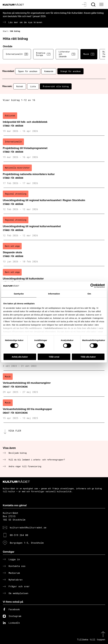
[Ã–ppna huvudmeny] (102, 4)
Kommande (49, 71)
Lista (33, 86)
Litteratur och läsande (67, 54)
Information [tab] (54, 294)
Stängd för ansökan (70, 71)
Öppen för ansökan (28, 71)
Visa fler (15, 431)
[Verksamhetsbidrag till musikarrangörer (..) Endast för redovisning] (54, 384)
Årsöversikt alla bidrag (56, 86)
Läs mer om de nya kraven (25, 22)
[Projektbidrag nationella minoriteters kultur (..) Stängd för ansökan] (54, 175)
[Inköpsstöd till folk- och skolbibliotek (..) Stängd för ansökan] (54, 123)
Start (5, 31)
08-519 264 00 (19, 535)
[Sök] (94, 4)
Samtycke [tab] (19, 294)
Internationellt (17, 54)
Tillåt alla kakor (88, 357)
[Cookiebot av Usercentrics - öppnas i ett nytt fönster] (92, 286)
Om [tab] (89, 294)
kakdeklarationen (54, 328)
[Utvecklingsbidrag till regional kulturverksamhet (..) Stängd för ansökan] (54, 227)
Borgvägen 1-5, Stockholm (27, 543)
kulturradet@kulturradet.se (28, 527)
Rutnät (20, 86)
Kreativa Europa (43, 54)
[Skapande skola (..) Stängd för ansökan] (54, 253)
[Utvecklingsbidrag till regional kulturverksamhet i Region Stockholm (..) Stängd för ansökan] (54, 201)
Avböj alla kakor (20, 357)
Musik (89, 54)
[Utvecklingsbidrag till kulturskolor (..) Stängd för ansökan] (54, 279)
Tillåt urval (54, 357)
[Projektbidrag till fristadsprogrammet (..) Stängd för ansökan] (54, 149)
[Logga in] (84, 4)
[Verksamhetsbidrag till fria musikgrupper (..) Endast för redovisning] (54, 410)
